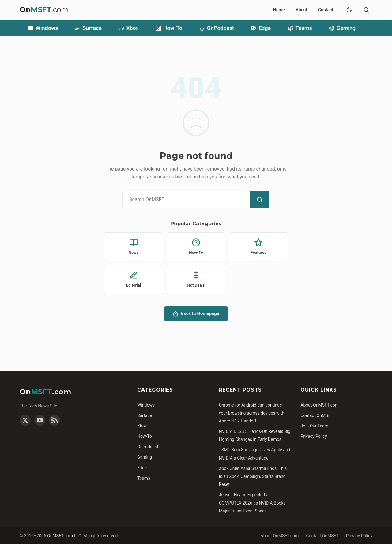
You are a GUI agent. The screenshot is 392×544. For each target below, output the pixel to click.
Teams (300, 28)
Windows (43, 28)
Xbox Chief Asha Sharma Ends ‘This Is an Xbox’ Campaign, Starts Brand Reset (253, 476)
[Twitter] (25, 420)
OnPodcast (217, 28)
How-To (169, 28)
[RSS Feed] (55, 420)
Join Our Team (314, 426)
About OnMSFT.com (320, 405)
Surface (88, 28)
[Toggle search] (366, 10)
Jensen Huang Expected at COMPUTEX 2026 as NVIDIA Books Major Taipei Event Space (252, 503)
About (301, 10)
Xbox (129, 28)
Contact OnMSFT (317, 415)
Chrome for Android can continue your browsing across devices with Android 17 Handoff (252, 413)
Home (279, 10)
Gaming (343, 28)
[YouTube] (40, 420)
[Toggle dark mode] (349, 10)
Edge (261, 28)
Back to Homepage (196, 314)
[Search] (260, 200)
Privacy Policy (314, 436)
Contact (326, 10)
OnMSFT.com (60, 536)
